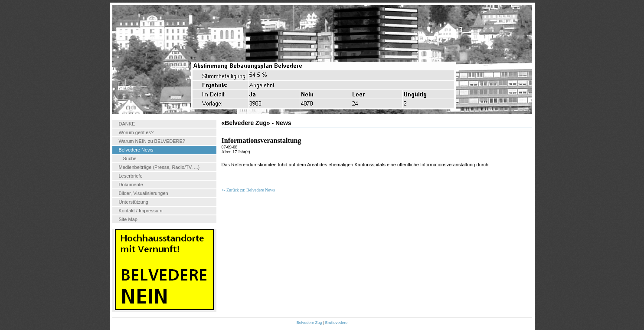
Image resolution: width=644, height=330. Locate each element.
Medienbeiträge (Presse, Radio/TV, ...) (159, 167)
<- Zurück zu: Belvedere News (248, 190)
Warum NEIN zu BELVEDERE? (152, 141)
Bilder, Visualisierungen (144, 193)
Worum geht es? (136, 132)
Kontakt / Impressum (141, 211)
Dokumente (131, 185)
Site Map (128, 219)
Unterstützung (134, 202)
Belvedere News (136, 150)
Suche (130, 158)
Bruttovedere (337, 323)
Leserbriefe (131, 176)
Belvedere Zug (309, 323)
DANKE (127, 124)
